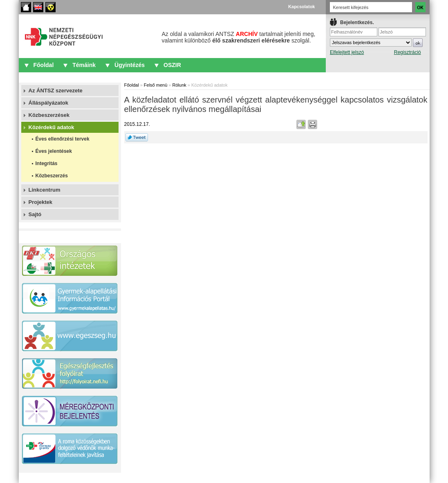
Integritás (47, 163)
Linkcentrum (45, 190)
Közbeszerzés (52, 176)
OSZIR (172, 65)
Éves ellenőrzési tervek (63, 139)
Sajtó (35, 214)
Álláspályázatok (49, 103)
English (38, 7)
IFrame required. (378, 43)
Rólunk (179, 85)
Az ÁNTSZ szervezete (56, 91)
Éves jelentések (54, 151)
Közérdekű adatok (52, 127)
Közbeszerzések (49, 115)
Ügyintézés (130, 65)
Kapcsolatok (301, 7)
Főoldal (26, 7)
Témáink (84, 65)
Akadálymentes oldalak (50, 7)
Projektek (41, 202)
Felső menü (156, 85)
